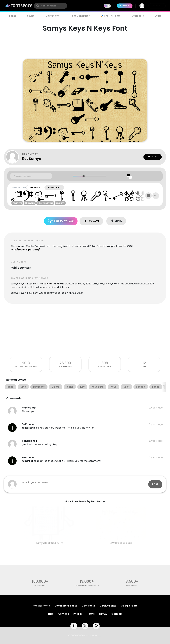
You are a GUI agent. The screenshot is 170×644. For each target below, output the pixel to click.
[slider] (83, 176)
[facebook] (74, 626)
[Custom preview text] (31, 176)
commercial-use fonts (87, 585)
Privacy (78, 614)
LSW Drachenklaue (121, 543)
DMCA (103, 614)
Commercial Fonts (66, 606)
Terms (91, 614)
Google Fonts (129, 606)
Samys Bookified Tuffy (49, 543)
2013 (26, 363)
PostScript (54, 187)
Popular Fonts (41, 606)
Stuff (158, 16)
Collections (53, 16)
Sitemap (117, 614)
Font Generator (80, 16)
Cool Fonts (88, 606)
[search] (50, 6)
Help (51, 614)
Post (155, 484)
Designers (138, 16)
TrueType (35, 187)
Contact (153, 157)
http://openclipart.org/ (25, 250)
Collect (91, 221)
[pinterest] (96, 626)
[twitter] (85, 626)
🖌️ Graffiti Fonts (111, 16)
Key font (49, 284)
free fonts (40, 585)
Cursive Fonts (108, 606)
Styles (31, 16)
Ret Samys (32, 159)
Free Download (61, 221)
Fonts (13, 16)
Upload (125, 6)
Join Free (157, 6)
